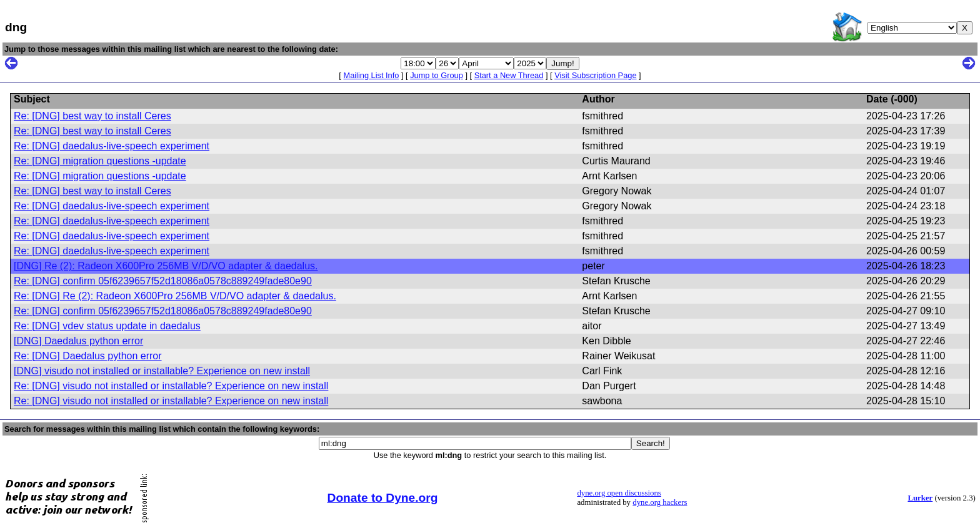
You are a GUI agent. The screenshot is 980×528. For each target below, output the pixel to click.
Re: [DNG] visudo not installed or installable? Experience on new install (171, 386)
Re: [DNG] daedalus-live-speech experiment (112, 146)
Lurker (920, 498)
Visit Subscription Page (595, 75)
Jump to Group (437, 75)
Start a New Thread (509, 75)
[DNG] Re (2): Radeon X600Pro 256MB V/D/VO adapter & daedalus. (166, 266)
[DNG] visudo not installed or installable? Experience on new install (162, 371)
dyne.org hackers (660, 502)
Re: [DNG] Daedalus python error (88, 356)
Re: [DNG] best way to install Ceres (92, 116)
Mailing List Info (371, 75)
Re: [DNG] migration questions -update (100, 161)
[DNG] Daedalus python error (78, 341)
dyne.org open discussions (619, 493)
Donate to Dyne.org (383, 498)
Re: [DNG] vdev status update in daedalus (107, 326)
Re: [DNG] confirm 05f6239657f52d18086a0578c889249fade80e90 (163, 281)
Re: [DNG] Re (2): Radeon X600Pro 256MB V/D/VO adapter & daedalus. (175, 296)
